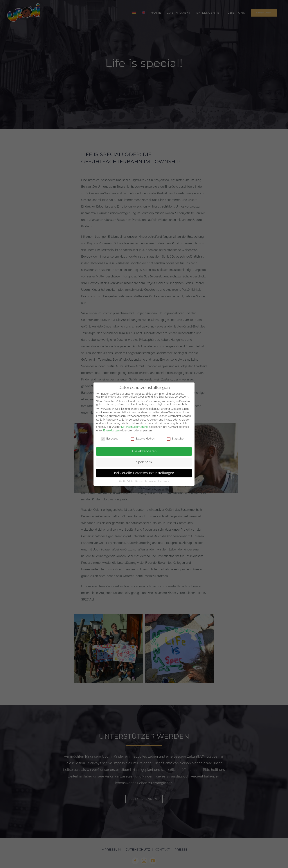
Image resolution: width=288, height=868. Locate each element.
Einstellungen (111, 431)
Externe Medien (143, 439)
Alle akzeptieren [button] (144, 451)
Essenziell (110, 439)
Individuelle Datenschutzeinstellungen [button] (144, 473)
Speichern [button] (144, 462)
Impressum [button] (164, 481)
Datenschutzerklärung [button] (146, 481)
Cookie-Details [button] (126, 481)
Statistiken (176, 439)
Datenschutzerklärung (134, 427)
